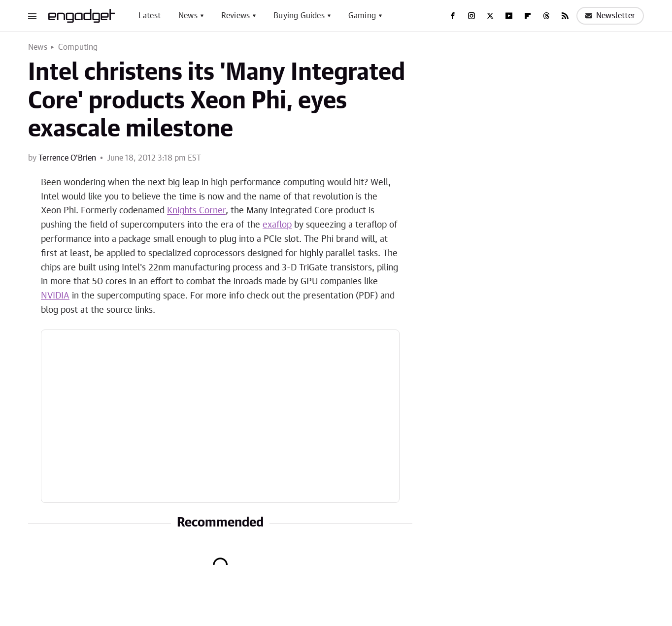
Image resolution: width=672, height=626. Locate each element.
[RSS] (565, 16)
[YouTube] (509, 16)
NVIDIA (55, 296)
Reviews (235, 16)
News (188, 16)
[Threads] (546, 16)
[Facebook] (453, 16)
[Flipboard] (528, 16)
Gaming (362, 16)
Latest (150, 16)
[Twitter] (490, 16)
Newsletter (610, 16)
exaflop (277, 225)
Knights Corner (196, 211)
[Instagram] (471, 16)
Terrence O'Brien (67, 158)
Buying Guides (299, 16)
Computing (78, 47)
